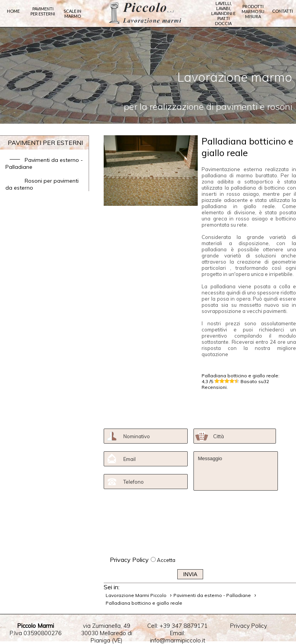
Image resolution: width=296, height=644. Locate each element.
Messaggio (235, 471)
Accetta (166, 560)
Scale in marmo (72, 15)
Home (13, 13)
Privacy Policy (129, 560)
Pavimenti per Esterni (43, 13)
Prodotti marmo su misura (253, 12)
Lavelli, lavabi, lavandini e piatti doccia (223, 13)
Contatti (283, 13)
